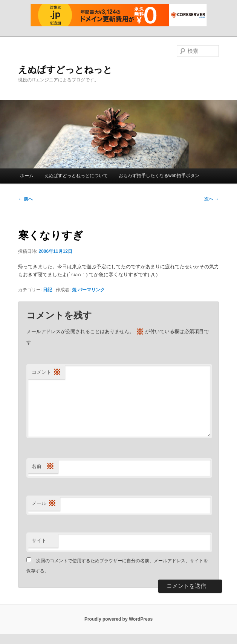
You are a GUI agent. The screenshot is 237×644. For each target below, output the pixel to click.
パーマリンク (91, 290)
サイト (39, 541)
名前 (43, 467)
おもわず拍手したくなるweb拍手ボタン (159, 176)
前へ (25, 199)
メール (44, 504)
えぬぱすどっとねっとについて (76, 176)
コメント (46, 372)
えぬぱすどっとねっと (65, 70)
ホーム (27, 176)
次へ (212, 199)
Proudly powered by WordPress (118, 619)
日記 (47, 290)
